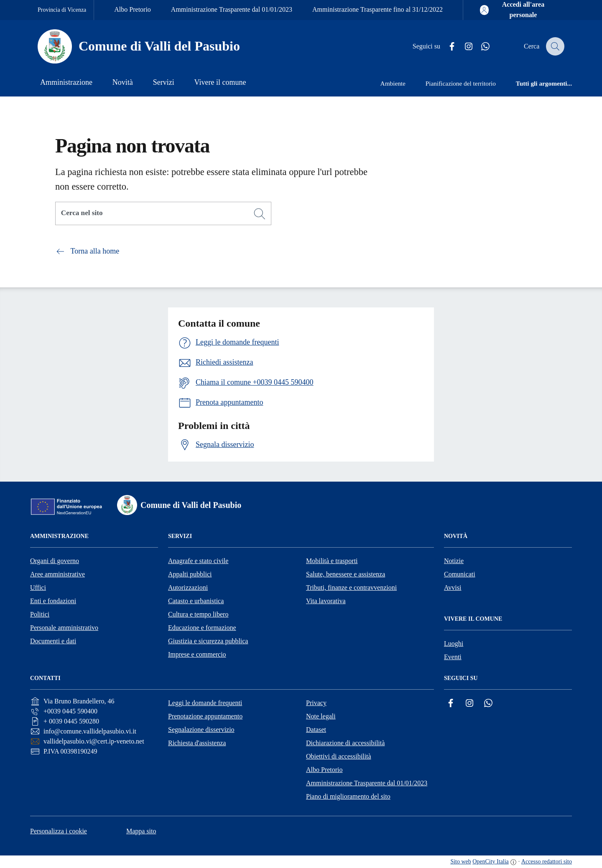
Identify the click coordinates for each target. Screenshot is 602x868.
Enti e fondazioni (53, 601)
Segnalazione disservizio (201, 730)
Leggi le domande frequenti (205, 703)
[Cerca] (260, 214)
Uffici (38, 588)
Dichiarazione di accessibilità (345, 743)
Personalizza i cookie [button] (59, 831)
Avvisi (453, 588)
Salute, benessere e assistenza (346, 574)
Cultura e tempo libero (198, 614)
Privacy (316, 703)
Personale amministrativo (64, 628)
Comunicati (460, 574)
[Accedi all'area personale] (517, 10)
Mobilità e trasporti (332, 561)
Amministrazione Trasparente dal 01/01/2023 (232, 9)
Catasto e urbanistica (196, 601)
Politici (40, 614)
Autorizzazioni (188, 588)
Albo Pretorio (133, 9)
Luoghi (454, 643)
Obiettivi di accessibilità (339, 756)
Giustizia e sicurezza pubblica (208, 641)
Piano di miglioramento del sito (348, 796)
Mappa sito (141, 831)
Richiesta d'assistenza (197, 743)
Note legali (321, 716)
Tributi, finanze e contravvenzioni (351, 588)
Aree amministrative (57, 574)
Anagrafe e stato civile (198, 561)
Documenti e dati (53, 641)
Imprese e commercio (197, 654)
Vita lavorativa (326, 601)
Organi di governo (55, 561)
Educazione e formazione (202, 628)
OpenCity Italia (491, 862)
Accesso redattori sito (547, 862)
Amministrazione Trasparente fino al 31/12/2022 (378, 9)
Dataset (316, 730)
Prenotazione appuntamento (205, 716)
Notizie (454, 561)
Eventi (453, 657)
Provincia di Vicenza (62, 10)
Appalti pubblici (190, 574)
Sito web (460, 862)
